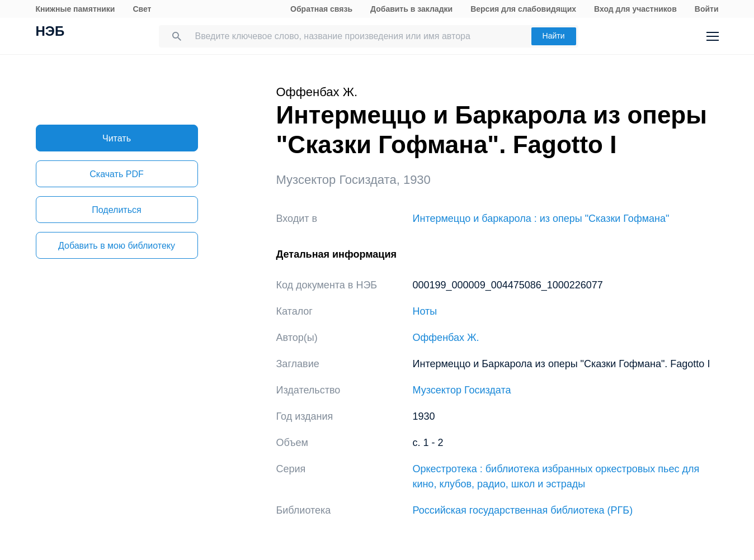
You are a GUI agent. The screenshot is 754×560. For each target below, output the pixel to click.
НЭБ (50, 32)
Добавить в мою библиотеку (117, 246)
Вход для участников (635, 9)
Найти (554, 36)
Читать (117, 138)
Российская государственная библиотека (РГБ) (523, 510)
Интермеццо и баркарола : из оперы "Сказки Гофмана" (541, 219)
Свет (142, 9)
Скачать (116, 174)
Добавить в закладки (411, 9)
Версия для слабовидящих (523, 9)
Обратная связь (321, 9)
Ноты (425, 311)
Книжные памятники (76, 9)
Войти (707, 9)
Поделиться (116, 210)
